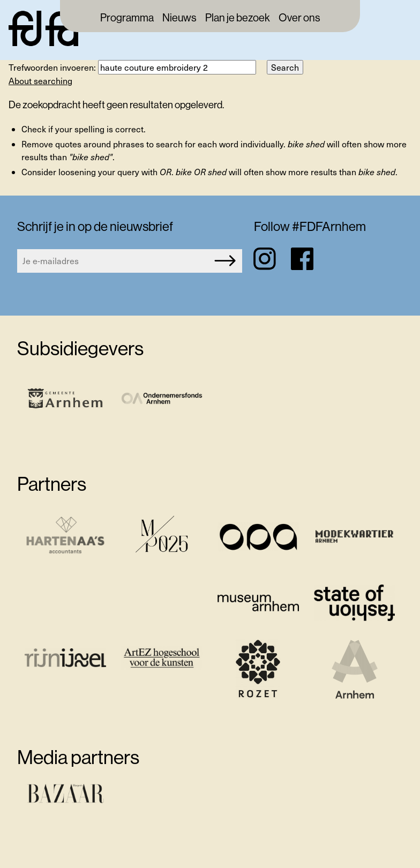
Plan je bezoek (238, 18)
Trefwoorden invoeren (51, 67)
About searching (40, 81)
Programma (127, 18)
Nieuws (179, 18)
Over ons (299, 18)
